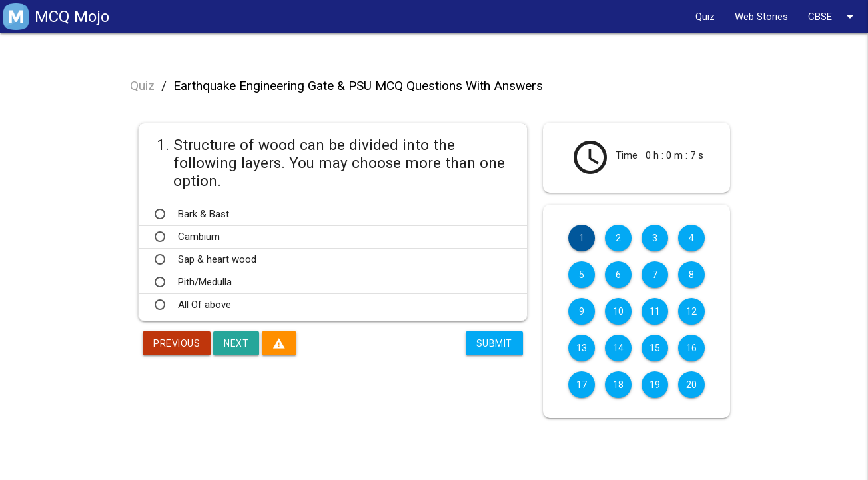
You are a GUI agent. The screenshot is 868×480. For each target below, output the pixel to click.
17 (582, 385)
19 (655, 385)
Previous (177, 343)
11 (655, 311)
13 (582, 348)
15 (655, 348)
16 (692, 348)
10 (619, 311)
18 (619, 385)
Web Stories (761, 17)
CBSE (833, 17)
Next (236, 343)
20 (692, 385)
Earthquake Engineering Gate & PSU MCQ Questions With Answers (358, 86)
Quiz (705, 17)
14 (619, 348)
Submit (494, 343)
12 (692, 311)
